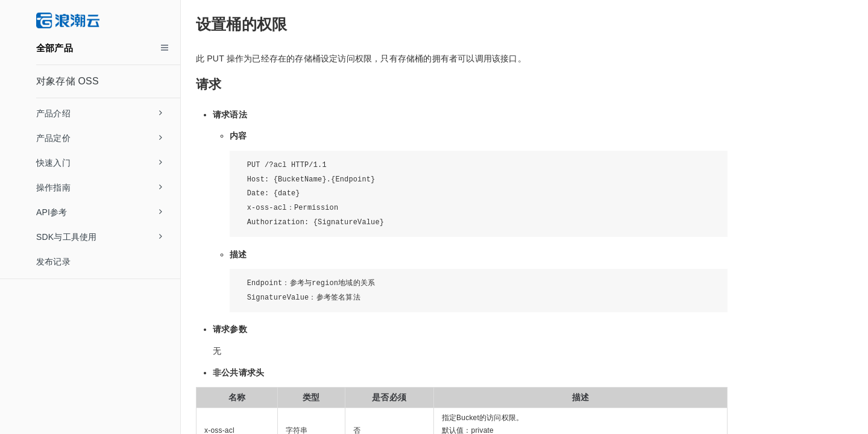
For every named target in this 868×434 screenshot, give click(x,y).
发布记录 (53, 262)
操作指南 (99, 187)
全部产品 (55, 48)
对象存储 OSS (68, 81)
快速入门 (99, 163)
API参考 (99, 212)
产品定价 (99, 138)
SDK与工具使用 (99, 237)
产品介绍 (99, 113)
